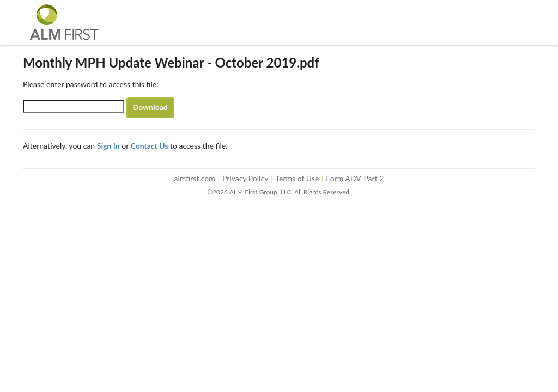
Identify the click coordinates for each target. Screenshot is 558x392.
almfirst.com (195, 178)
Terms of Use (298, 178)
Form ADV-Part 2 (355, 178)
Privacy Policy (245, 178)
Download (150, 107)
